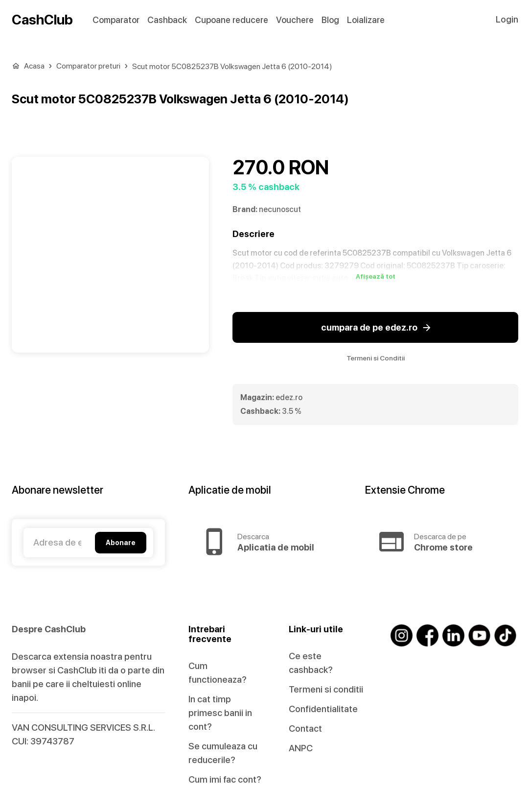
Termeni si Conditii (376, 358)
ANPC (301, 748)
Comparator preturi (88, 66)
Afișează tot (376, 277)
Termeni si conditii (326, 689)
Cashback (167, 20)
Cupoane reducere (231, 20)
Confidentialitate (323, 709)
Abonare (121, 543)
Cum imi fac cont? (225, 779)
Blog (330, 20)
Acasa (34, 66)
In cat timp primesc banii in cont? (220, 713)
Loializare (366, 20)
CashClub (42, 20)
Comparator (116, 20)
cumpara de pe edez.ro (375, 328)
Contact (305, 728)
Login (507, 19)
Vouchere (295, 20)
